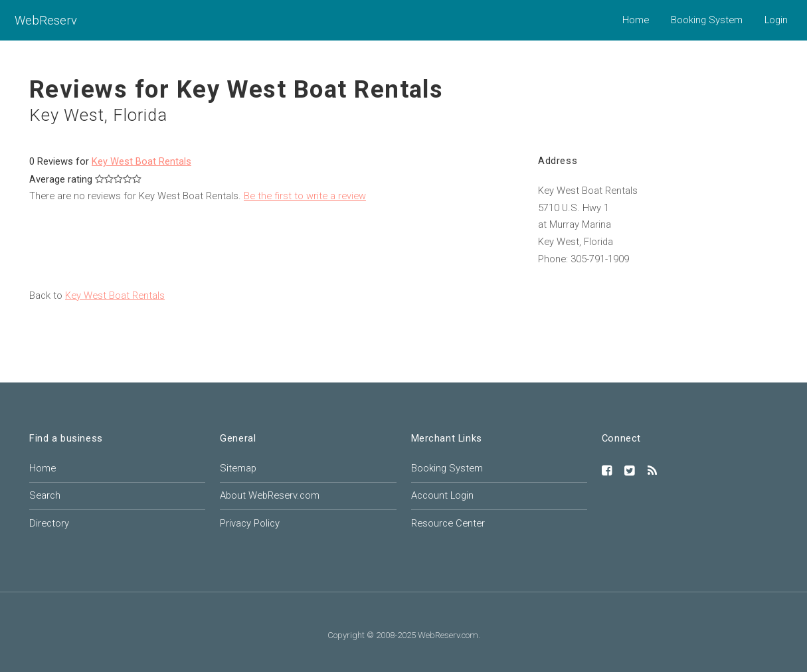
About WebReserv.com (270, 495)
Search (45, 495)
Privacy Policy (250, 523)
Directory (49, 523)
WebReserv (46, 20)
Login (776, 20)
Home (636, 20)
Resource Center (448, 523)
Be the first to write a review (305, 196)
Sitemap (238, 468)
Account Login (442, 495)
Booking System (707, 20)
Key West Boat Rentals (141, 161)
